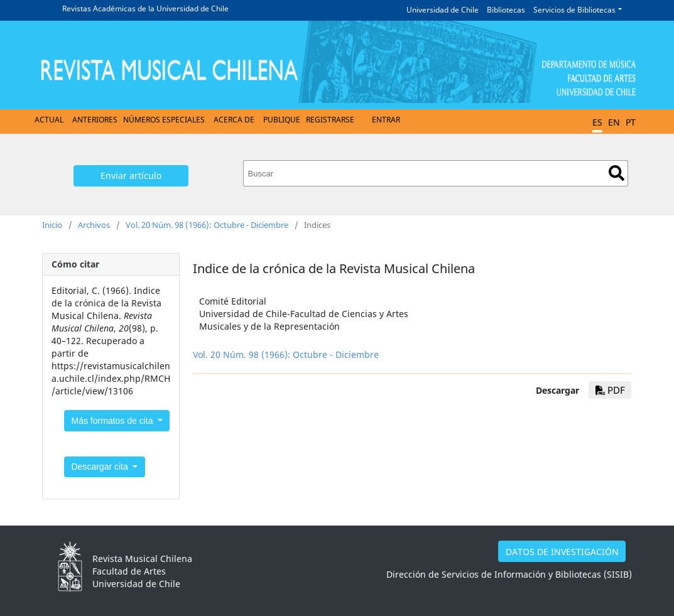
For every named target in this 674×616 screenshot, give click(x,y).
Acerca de (234, 120)
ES (597, 122)
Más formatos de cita (114, 421)
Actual (49, 120)
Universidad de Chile (443, 10)
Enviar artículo (131, 176)
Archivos (94, 225)
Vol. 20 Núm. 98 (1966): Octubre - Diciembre (207, 225)
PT (631, 122)
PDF (610, 390)
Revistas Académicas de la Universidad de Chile (145, 8)
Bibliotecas (506, 10)
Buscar (617, 173)
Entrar (386, 120)
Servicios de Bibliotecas (574, 10)
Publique (282, 120)
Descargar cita (101, 467)
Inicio (52, 225)
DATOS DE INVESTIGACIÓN (562, 552)
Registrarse (330, 120)
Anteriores (95, 120)
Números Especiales (164, 120)
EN (614, 122)
